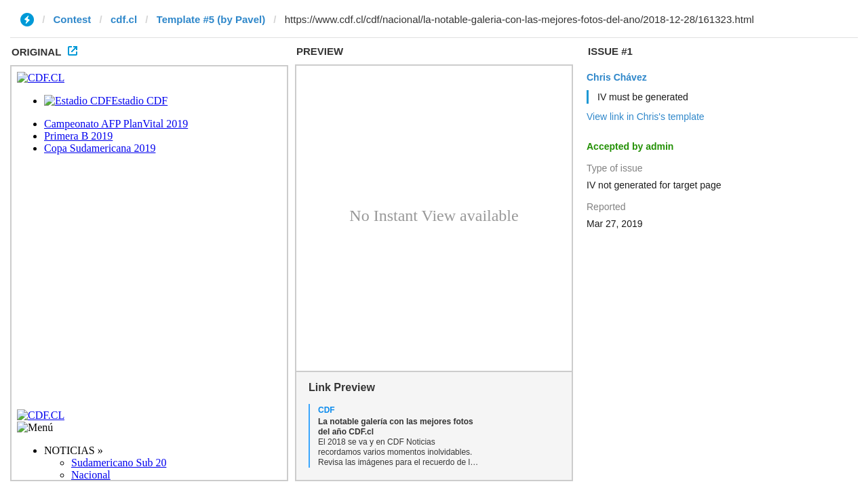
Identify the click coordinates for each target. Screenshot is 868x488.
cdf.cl (124, 19)
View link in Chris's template (646, 117)
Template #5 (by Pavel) (211, 19)
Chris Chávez (617, 77)
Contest (73, 19)
